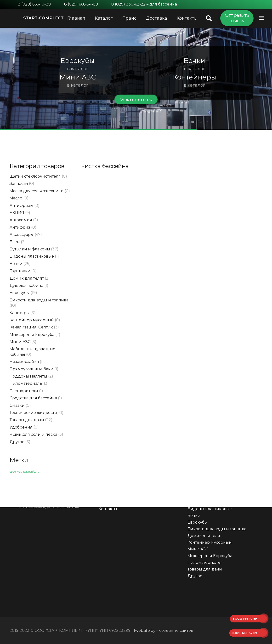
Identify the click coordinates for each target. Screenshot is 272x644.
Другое (17, 442)
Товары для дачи (27, 420)
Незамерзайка (24, 362)
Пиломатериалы (26, 383)
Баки (15, 242)
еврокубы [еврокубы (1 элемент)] (16, 472)
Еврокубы (20, 293)
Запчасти (19, 184)
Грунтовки (20, 271)
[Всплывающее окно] (261, 18)
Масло (16, 198)
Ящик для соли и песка (33, 434)
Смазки (17, 405)
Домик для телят (27, 278)
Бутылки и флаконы (30, 249)
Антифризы (21, 206)
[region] (136, 79)
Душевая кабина (26, 285)
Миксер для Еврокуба (32, 335)
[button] (10, 79)
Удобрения (21, 427)
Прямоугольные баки (31, 369)
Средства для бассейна (33, 398)
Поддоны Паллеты (28, 376)
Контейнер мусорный (32, 320)
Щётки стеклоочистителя (35, 176)
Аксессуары (22, 234)
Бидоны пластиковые (32, 256)
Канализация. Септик (31, 327)
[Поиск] (209, 18)
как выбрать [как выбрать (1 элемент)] (31, 472)
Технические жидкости (33, 413)
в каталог (78, 69)
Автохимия (21, 220)
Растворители (24, 391)
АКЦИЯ (17, 213)
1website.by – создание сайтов (163, 630)
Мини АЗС (20, 342)
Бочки (16, 264)
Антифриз (20, 227)
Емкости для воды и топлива (39, 300)
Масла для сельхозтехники (37, 191)
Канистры (20, 313)
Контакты (108, 509)
